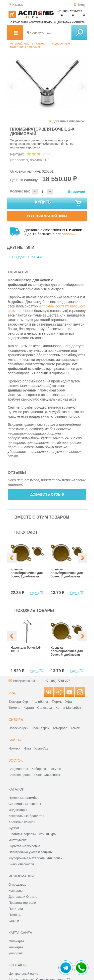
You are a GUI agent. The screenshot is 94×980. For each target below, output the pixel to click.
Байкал (15, 740)
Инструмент (18, 840)
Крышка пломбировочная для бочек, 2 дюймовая (27, 573)
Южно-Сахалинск (47, 775)
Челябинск (40, 702)
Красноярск (40, 728)
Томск (75, 728)
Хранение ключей (22, 822)
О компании (19, 23)
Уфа (68, 702)
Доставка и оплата (71, 23)
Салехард (44, 708)
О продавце (17, 885)
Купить (58, 203)
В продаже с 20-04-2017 (28, 257)
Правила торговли (22, 903)
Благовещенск (19, 775)
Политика (16, 909)
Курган (29, 708)
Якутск (56, 769)
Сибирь (16, 720)
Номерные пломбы (23, 798)
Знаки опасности (21, 864)
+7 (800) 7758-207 (70, 11)
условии (69, 234)
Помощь (50, 23)
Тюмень (14, 708)
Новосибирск (18, 728)
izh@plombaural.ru (26, 681)
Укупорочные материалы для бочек (40, 45)
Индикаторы (18, 810)
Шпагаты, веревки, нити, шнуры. (33, 834)
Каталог (41, 44)
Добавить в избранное (68, 121)
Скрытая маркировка (24, 846)
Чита (27, 748)
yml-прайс (16, 953)
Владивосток (18, 769)
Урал (13, 693)
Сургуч (14, 828)
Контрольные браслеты (26, 816)
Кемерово (60, 728)
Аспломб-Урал (20, 44)
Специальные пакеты (25, 804)
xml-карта (16, 947)
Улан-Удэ (41, 748)
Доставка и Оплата (23, 897)
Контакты (36, 23)
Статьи (14, 921)
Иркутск (14, 748)
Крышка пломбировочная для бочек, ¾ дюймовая (67, 573)
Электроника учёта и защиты (31, 852)
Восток (16, 760)
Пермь (57, 702)
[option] (47, 82)
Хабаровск (39, 769)
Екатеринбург (19, 702)
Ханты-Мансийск (68, 708)
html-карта (16, 941)
